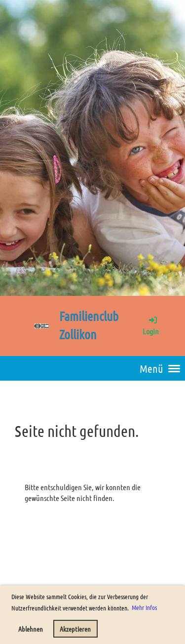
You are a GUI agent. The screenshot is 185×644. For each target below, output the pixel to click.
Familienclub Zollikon (89, 325)
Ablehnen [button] (31, 629)
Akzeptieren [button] (75, 629)
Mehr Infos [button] (144, 607)
